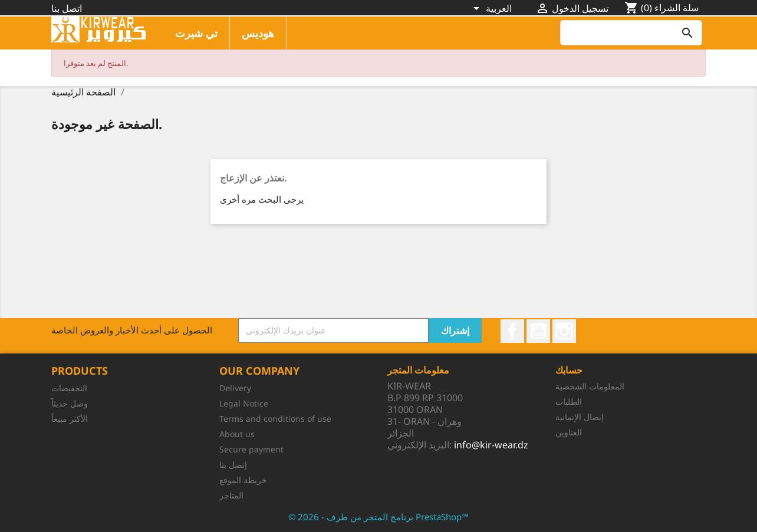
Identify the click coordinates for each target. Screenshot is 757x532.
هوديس (258, 33)
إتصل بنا (233, 465)
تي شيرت (196, 33)
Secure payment (251, 449)
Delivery (235, 388)
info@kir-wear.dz (491, 445)
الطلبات (569, 402)
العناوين (569, 432)
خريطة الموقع (243, 480)
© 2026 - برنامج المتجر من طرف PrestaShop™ (378, 517)
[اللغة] (492, 9)
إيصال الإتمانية (580, 417)
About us (237, 434)
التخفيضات (69, 388)
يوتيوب (538, 331)
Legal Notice (244, 403)
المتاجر (231, 495)
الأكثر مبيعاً (70, 419)
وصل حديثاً (70, 403)
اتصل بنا (67, 8)
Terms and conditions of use (275, 419)
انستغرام (564, 331)
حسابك (569, 370)
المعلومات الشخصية (590, 386)
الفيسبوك (512, 331)
